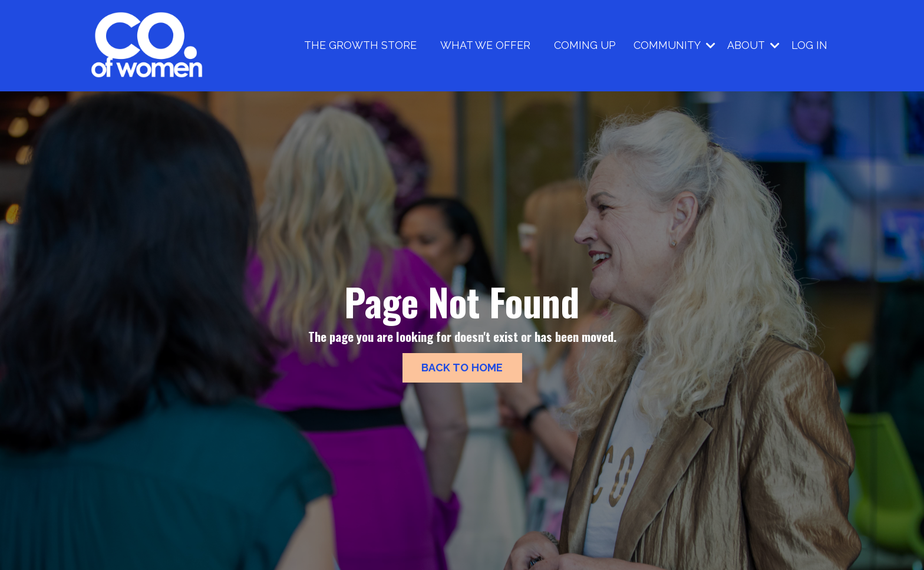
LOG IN (809, 45)
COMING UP (585, 45)
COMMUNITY (674, 45)
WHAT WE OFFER (485, 45)
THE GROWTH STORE (360, 45)
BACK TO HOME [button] (462, 368)
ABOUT (753, 45)
